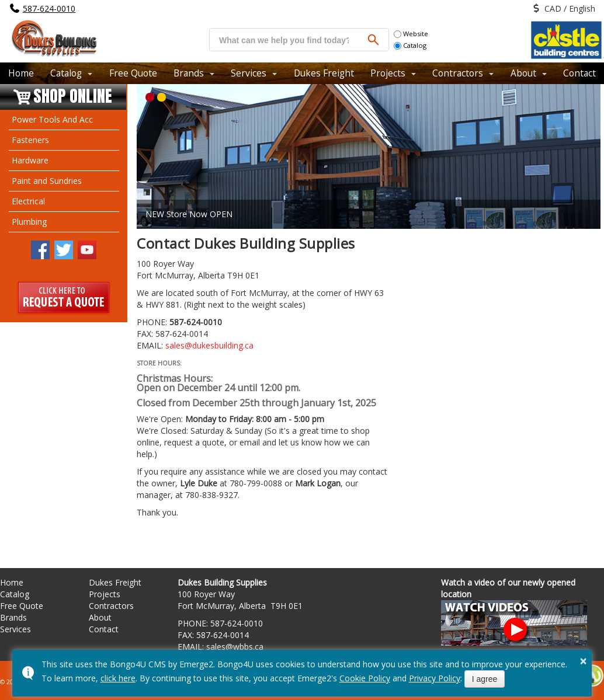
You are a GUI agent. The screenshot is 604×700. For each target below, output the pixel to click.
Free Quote (133, 73)
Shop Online (73, 97)
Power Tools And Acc (52, 119)
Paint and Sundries (47, 181)
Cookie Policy (365, 678)
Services (249, 73)
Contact (579, 73)
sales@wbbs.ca (235, 647)
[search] (284, 40)
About (523, 73)
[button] (150, 97)
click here (118, 678)
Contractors (458, 73)
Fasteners (30, 140)
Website (411, 34)
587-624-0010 (49, 8)
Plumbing (29, 222)
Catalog (410, 45)
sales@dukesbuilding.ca (209, 345)
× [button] (584, 661)
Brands (189, 73)
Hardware (30, 160)
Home (21, 73)
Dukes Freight (324, 73)
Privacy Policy (435, 678)
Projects (388, 73)
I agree (485, 679)
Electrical (28, 201)
